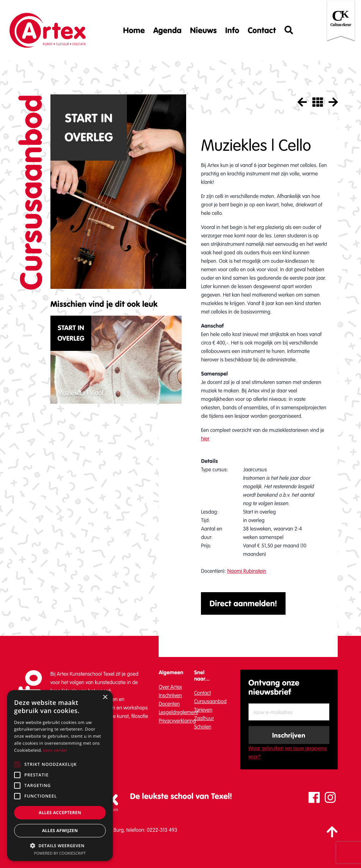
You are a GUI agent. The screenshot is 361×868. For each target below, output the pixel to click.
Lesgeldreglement (178, 712)
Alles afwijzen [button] (60, 830)
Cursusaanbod (210, 701)
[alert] (60, 776)
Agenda (167, 30)
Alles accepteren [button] (60, 813)
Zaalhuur (204, 718)
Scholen (203, 727)
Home (134, 30)
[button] (60, 845)
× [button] (105, 698)
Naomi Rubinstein (247, 571)
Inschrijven (170, 695)
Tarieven (203, 710)
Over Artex (170, 687)
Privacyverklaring (177, 721)
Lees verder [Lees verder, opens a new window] (56, 750)
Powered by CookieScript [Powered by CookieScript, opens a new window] (60, 853)
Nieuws (203, 30)
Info (232, 30)
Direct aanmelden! (243, 603)
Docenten (169, 704)
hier (205, 439)
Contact (262, 30)
